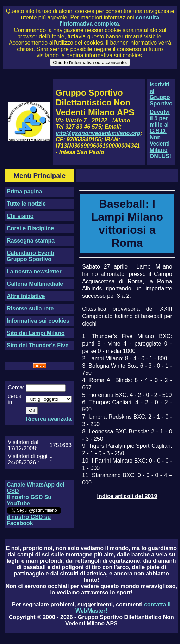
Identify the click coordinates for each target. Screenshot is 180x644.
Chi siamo (20, 216)
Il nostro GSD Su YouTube (29, 500)
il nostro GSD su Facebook (29, 520)
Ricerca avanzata (49, 419)
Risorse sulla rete (30, 308)
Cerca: (16, 388)
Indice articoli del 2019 (127, 496)
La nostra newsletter (34, 272)
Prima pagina (24, 191)
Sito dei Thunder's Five (38, 345)
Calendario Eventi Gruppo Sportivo (30, 256)
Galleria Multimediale (35, 284)
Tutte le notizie (26, 204)
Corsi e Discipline (30, 228)
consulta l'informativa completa (109, 21)
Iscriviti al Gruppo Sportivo (161, 94)
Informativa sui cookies (38, 321)
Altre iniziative (26, 296)
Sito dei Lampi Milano (36, 333)
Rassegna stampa (31, 241)
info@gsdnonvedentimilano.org (98, 133)
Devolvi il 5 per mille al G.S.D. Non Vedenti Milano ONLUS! (160, 134)
